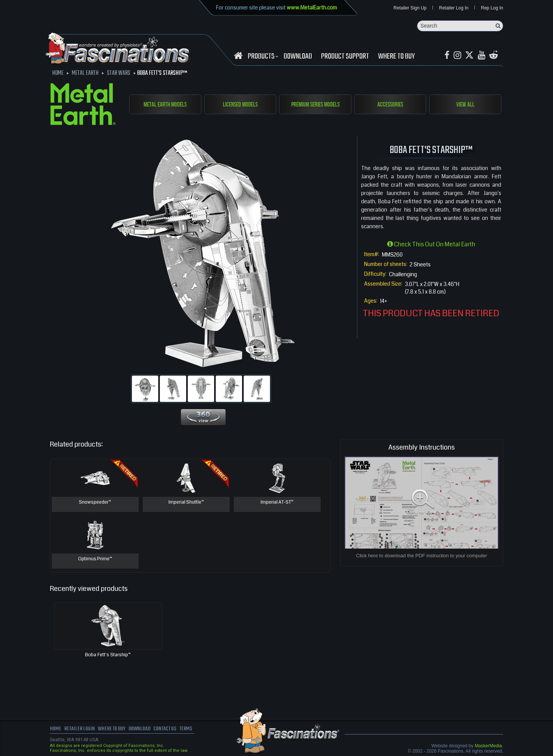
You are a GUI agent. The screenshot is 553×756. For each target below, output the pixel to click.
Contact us (170, 730)
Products (262, 57)
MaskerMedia (488, 746)
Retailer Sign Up (410, 8)
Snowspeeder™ (95, 503)
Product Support (345, 57)
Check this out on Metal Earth (431, 245)
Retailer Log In (454, 8)
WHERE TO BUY (396, 57)
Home (56, 730)
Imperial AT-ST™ (277, 503)
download (298, 57)
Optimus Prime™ (95, 560)
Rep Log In (492, 8)
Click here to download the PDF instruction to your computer (422, 556)
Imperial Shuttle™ (186, 503)
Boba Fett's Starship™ (108, 655)
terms (192, 730)
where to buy (114, 730)
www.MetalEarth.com (312, 8)
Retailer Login (80, 730)
